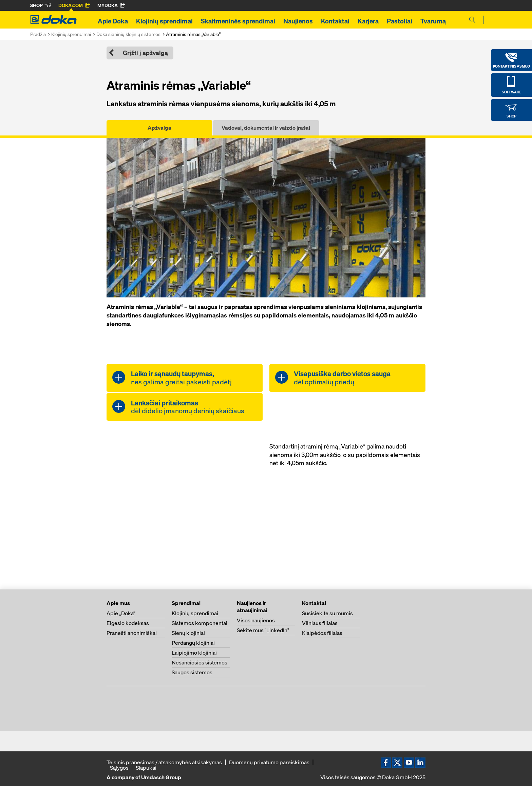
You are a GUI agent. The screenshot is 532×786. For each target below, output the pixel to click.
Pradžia (38, 34)
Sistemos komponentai (199, 623)
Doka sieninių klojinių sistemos (128, 34)
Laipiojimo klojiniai (194, 653)
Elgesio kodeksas (128, 623)
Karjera (368, 21)
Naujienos (298, 21)
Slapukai (146, 768)
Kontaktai (335, 21)
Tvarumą (433, 21)
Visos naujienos (256, 620)
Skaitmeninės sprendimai (238, 21)
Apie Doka (113, 21)
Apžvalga (159, 128)
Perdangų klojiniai (193, 643)
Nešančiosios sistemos (199, 662)
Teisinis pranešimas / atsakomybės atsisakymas (164, 762)
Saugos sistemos (192, 672)
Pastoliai (400, 21)
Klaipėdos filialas (322, 633)
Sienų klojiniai (188, 633)
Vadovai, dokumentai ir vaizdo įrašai (266, 128)
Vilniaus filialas (320, 623)
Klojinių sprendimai (164, 21)
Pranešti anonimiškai (132, 633)
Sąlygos (119, 768)
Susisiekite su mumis (327, 613)
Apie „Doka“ (121, 613)
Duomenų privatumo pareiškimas (269, 762)
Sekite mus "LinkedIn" (263, 630)
